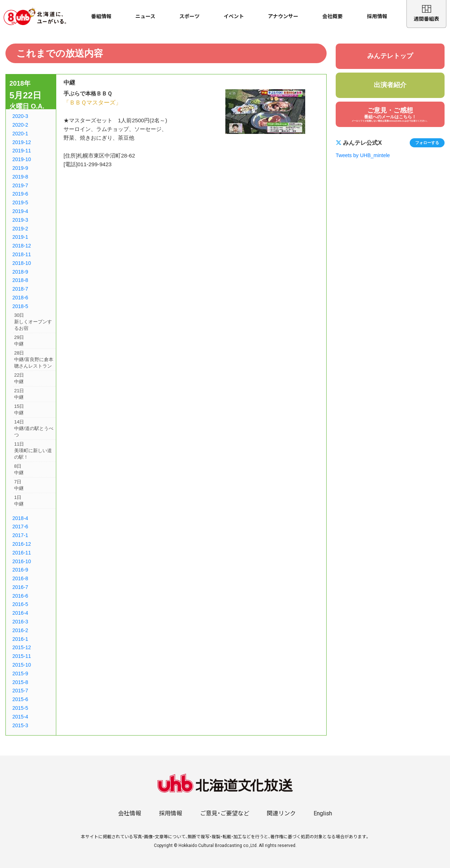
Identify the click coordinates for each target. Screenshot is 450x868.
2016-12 (22, 544)
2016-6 (20, 596)
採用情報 (377, 16)
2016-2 (20, 630)
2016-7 (20, 587)
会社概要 (332, 16)
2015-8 (20, 682)
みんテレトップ (390, 56)
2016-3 (20, 622)
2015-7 (20, 691)
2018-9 (20, 272)
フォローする (427, 143)
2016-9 (20, 570)
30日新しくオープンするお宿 (33, 322)
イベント (234, 16)
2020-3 (20, 116)
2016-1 (20, 639)
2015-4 (20, 717)
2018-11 (22, 254)
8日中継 (19, 469)
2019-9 (20, 168)
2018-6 (20, 298)
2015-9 (20, 673)
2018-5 (20, 306)
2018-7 (20, 289)
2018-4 (20, 518)
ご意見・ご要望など (225, 813)
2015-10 (22, 665)
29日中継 (19, 341)
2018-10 (22, 263)
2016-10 (22, 561)
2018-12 (22, 246)
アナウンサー (283, 16)
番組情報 (101, 16)
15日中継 (19, 410)
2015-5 (20, 708)
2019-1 (20, 237)
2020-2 (20, 125)
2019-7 (20, 185)
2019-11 (22, 151)
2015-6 (20, 699)
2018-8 (20, 280)
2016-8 (20, 578)
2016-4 (20, 613)
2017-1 (20, 535)
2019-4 (20, 211)
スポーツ (189, 16)
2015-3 (20, 725)
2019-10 (22, 159)
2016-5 (20, 604)
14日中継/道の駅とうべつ (34, 428)
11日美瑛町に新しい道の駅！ (33, 451)
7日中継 (19, 485)
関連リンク (281, 813)
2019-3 (20, 220)
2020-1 (20, 134)
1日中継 (19, 501)
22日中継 (19, 378)
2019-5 (20, 202)
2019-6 (20, 194)
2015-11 (22, 656)
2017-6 (20, 527)
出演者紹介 (390, 85)
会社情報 (130, 813)
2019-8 (20, 177)
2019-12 (22, 142)
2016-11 (22, 553)
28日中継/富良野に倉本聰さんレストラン (34, 359)
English (323, 813)
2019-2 (20, 229)
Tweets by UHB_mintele (363, 155)
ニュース (145, 16)
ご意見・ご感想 (390, 114)
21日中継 (19, 394)
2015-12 (22, 647)
